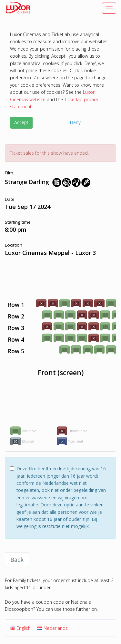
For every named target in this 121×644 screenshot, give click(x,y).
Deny (75, 122)
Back (17, 560)
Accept (21, 122)
